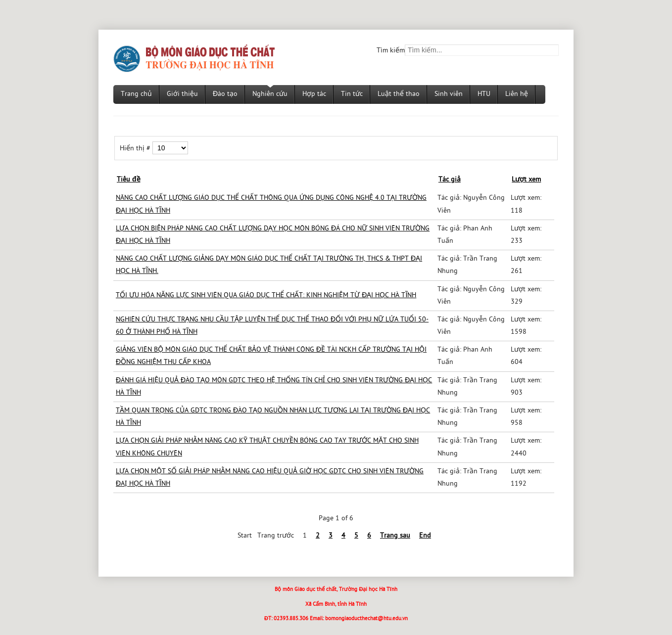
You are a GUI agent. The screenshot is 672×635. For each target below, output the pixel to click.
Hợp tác (314, 94)
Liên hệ (517, 94)
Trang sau (395, 536)
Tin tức (352, 94)
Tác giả (450, 180)
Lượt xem (526, 180)
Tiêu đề (129, 180)
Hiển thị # (136, 149)
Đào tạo (225, 94)
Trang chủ (136, 94)
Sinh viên (449, 94)
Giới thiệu (182, 94)
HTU (484, 94)
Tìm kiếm (391, 51)
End (425, 536)
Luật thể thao (399, 94)
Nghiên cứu (270, 94)
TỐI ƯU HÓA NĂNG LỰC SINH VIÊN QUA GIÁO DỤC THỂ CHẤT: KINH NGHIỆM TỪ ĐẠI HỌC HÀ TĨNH (266, 295)
